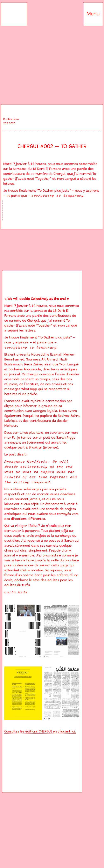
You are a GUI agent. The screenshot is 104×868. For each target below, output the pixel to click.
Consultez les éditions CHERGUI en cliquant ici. (40, 732)
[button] (93, 14)
